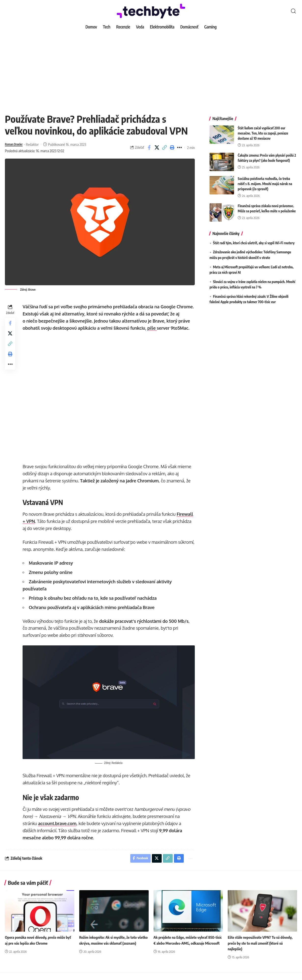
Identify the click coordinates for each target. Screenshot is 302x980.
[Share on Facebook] (149, 148)
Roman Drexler (16, 144)
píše (166, 328)
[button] (293, 11)
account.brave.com (59, 830)
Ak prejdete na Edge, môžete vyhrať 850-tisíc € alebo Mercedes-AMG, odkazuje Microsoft (187, 951)
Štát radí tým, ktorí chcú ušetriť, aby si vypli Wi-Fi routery (254, 239)
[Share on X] (157, 148)
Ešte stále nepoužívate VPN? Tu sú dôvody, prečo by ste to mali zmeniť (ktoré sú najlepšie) (262, 951)
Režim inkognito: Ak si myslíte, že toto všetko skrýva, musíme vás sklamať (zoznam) (110, 951)
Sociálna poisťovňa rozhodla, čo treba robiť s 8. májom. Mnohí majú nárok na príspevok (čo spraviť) (265, 180)
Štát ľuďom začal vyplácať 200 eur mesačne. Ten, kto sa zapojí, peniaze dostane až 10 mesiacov (263, 129)
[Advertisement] (151, 69)
